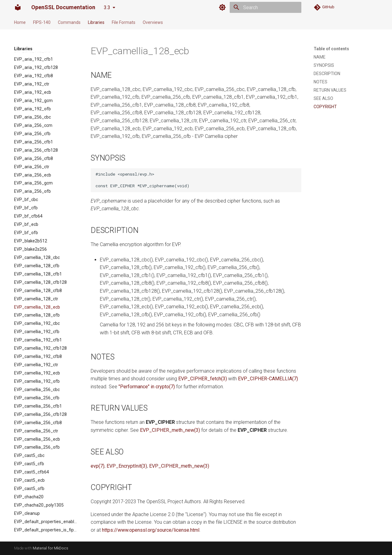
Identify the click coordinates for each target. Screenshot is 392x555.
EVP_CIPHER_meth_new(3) (170, 430)
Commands (69, 22)
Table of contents (331, 49)
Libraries (96, 22)
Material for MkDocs (51, 548)
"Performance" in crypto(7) (147, 387)
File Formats (124, 22)
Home (20, 22)
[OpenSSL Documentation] (18, 7)
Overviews (153, 22)
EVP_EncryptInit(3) (127, 466)
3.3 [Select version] (107, 8)
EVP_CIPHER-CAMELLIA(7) (268, 379)
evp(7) (98, 466)
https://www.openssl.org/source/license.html (151, 530)
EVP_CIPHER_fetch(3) (203, 379)
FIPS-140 (42, 22)
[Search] (266, 7)
